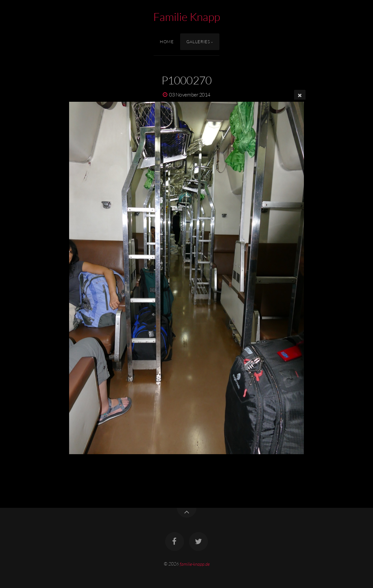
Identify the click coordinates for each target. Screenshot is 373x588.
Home (167, 42)
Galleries (198, 42)
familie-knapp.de (195, 564)
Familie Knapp (187, 17)
